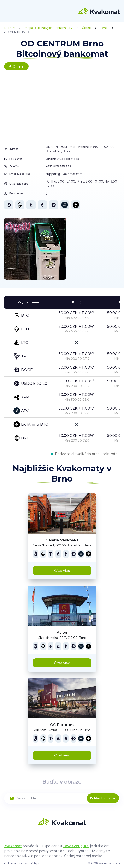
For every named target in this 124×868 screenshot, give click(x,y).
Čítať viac (62, 571)
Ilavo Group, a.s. (76, 846)
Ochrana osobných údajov (22, 863)
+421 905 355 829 (58, 166)
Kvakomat (13, 846)
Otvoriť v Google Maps (62, 159)
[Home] (99, 11)
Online (18, 66)
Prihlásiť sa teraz (103, 798)
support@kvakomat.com (64, 174)
